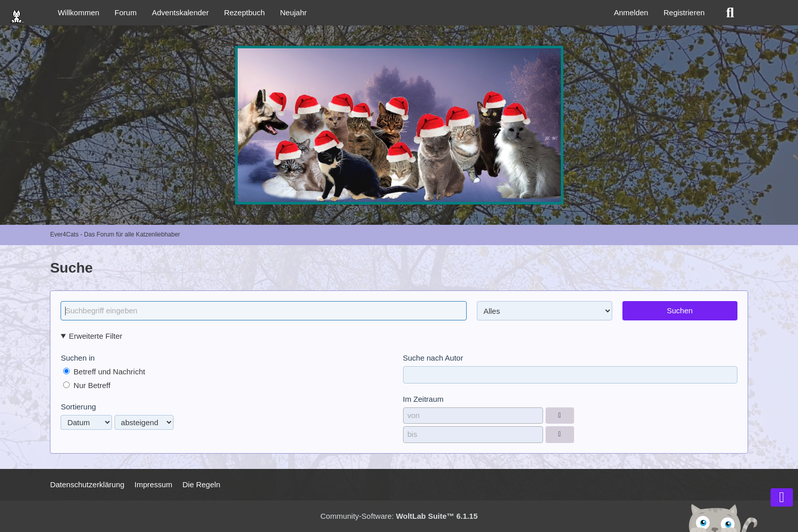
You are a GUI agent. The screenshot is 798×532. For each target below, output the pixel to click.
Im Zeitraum (423, 399)
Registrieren (684, 12)
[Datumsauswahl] (560, 416)
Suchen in (78, 358)
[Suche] (730, 13)
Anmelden (631, 12)
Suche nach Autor (433, 358)
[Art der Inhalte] (545, 311)
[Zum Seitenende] (782, 497)
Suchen (680, 311)
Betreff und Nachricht (104, 372)
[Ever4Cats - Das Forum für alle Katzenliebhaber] (399, 125)
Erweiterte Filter (95, 336)
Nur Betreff (87, 385)
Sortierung (78, 407)
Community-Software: (399, 516)
